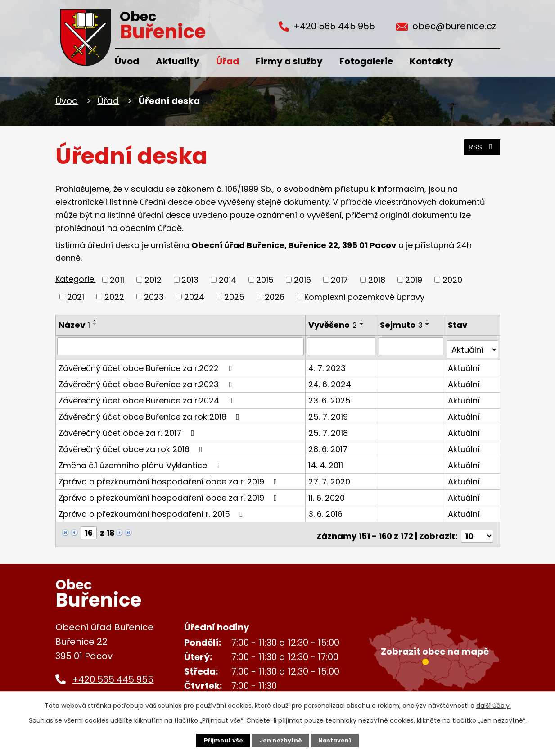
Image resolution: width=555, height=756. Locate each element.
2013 (190, 280)
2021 (76, 297)
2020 (452, 280)
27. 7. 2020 (330, 478)
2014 (228, 280)
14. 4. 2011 (327, 461)
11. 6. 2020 (327, 494)
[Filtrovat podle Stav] (472, 346)
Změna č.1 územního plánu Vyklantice (141, 461)
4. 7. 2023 (328, 364)
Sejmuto (403, 325)
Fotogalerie (366, 61)
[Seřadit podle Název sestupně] (95, 324)
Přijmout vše (219, 740)
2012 (153, 280)
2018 (377, 280)
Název (74, 325)
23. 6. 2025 (330, 396)
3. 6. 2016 (326, 510)
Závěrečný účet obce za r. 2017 (128, 429)
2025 (234, 297)
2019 (414, 280)
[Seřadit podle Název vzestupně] (95, 321)
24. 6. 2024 (331, 380)
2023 (154, 297)
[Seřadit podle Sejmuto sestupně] (429, 324)
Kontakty (431, 61)
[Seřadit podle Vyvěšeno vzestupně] (363, 321)
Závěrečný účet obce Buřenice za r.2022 (147, 364)
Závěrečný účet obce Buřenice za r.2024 (147, 396)
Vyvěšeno (334, 325)
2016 (302, 280)
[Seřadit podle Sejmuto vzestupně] (429, 321)
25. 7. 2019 (329, 413)
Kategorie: (76, 279)
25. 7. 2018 (329, 429)
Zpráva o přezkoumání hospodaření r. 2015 (153, 510)
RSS (480, 151)
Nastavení (339, 740)
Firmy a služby (289, 61)
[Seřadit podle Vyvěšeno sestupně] (363, 324)
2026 (275, 297)
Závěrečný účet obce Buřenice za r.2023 (147, 380)
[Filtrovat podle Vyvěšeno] (342, 346)
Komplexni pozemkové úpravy (364, 297)
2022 (114, 297)
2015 (265, 280)
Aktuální (464, 364)
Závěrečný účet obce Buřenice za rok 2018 (151, 413)
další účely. (494, 705)
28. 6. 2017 (329, 445)
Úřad (228, 61)
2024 (194, 297)
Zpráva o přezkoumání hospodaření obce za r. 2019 (170, 478)
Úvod (127, 61)
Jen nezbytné (281, 740)
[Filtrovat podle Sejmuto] (412, 346)
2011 (117, 280)
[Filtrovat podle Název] (181, 346)
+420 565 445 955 (113, 672)
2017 (339, 280)
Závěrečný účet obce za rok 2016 (132, 445)
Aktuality (178, 61)
